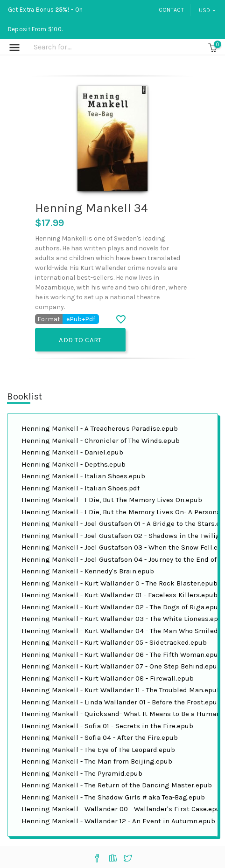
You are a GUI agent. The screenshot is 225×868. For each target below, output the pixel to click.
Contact (171, 10)
